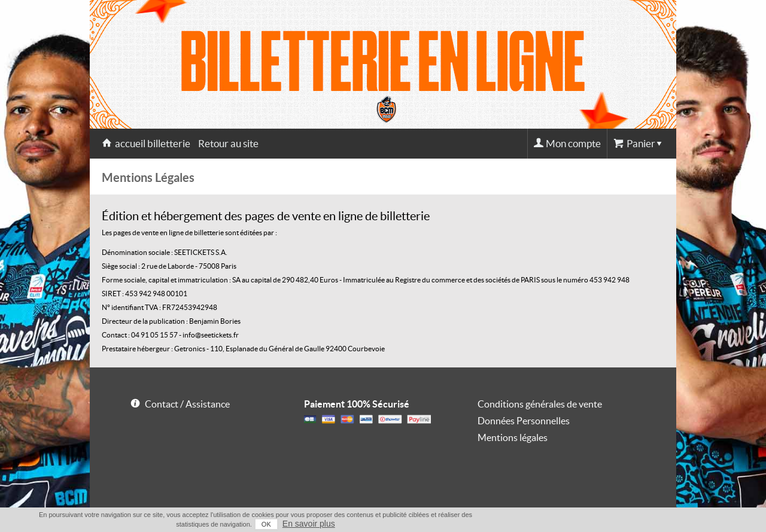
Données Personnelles (524, 421)
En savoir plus (309, 524)
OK (266, 524)
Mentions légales (513, 437)
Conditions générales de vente (540, 404)
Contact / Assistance (187, 404)
